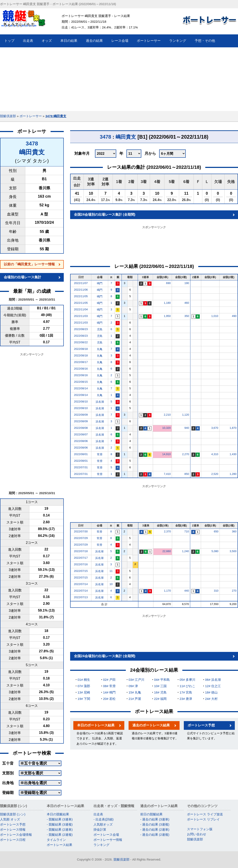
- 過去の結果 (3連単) (155, 819)
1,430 (233, 454)
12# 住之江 (213, 686)
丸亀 (100, 349)
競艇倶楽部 (8, 116)
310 (216, 591)
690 (169, 283)
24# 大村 (211, 699)
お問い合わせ (197, 834)
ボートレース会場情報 (16, 835)
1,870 (233, 428)
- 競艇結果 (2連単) (60, 829)
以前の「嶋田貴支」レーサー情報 (29, 264)
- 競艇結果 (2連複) (60, 835)
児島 (100, 329)
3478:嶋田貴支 (56, 116)
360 (234, 531)
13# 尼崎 (84, 692)
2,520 (215, 474)
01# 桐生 (84, 680)
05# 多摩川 (187, 680)
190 (187, 283)
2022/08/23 (81, 329)
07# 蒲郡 (84, 686)
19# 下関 (84, 699)
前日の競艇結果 (151, 814)
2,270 (186, 454)
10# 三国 (160, 686)
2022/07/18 (81, 551)
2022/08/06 (81, 441)
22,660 (167, 551)
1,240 (186, 551)
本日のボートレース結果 (96, 725)
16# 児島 (160, 692)
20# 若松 (109, 699)
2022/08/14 (81, 388)
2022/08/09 (81, 415)
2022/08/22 (81, 342)
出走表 (98, 814)
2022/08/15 (81, 382)
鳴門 (100, 283)
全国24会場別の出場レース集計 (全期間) (105, 215)
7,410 (167, 474)
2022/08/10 (81, 402)
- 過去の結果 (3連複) (155, 824)
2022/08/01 (81, 454)
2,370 (167, 531)
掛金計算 (100, 829)
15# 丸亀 (135, 692)
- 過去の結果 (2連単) (155, 829)
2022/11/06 (81, 290)
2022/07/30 (81, 531)
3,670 (215, 428)
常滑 (100, 454)
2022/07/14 (81, 584)
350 (187, 316)
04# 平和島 (162, 680)
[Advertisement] (119, 79)
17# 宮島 (186, 692)
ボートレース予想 (201, 725)
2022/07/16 (81, 564)
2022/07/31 (81, 467)
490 (234, 316)
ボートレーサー (31, 116)
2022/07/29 (81, 538)
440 (187, 591)
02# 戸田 (109, 680)
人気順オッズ (103, 824)
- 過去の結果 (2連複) (155, 835)
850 (187, 474)
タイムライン (56, 840)
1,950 (167, 316)
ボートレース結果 (59, 845)
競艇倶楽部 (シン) (13, 814)
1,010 (215, 316)
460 (187, 303)
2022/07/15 (81, 571)
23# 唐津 (186, 699)
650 (216, 531)
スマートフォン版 (200, 829)
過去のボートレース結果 (151, 725)
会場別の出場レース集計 (23, 277)
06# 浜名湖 (213, 680)
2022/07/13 (81, 597)
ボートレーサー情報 (108, 840)
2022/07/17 (81, 558)
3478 (32, 143)
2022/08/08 (81, 428)
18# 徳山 (211, 692)
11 (111, 571)
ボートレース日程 (13, 840)
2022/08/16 (81, 369)
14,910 (167, 454)
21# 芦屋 (135, 699)
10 (111, 584)
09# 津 (133, 686)
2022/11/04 (81, 309)
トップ (9, 41)
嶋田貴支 (32, 152)
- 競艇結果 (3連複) (60, 824)
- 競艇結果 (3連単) (60, 819)
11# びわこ (187, 686)
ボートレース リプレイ (203, 819)
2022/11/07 (81, 283)
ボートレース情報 (13, 829)
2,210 (167, 415)
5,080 (215, 551)
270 (234, 591)
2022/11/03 (81, 316)
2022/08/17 (81, 362)
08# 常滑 (109, 686)
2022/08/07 (81, 434)
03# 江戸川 (136, 680)
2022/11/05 (81, 296)
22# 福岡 (160, 699)
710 (187, 531)
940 (187, 428)
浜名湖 (100, 402)
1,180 (167, 303)
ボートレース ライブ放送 (205, 814)
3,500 (233, 551)
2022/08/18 (81, 349)
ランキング (101, 845)
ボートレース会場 (106, 835)
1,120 (186, 415)
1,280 (233, 474)
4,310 (215, 454)
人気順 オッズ (10, 819)
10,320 (167, 428)
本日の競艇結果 (58, 814)
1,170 (167, 591)
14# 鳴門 (109, 692)
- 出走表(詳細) (103, 819)
